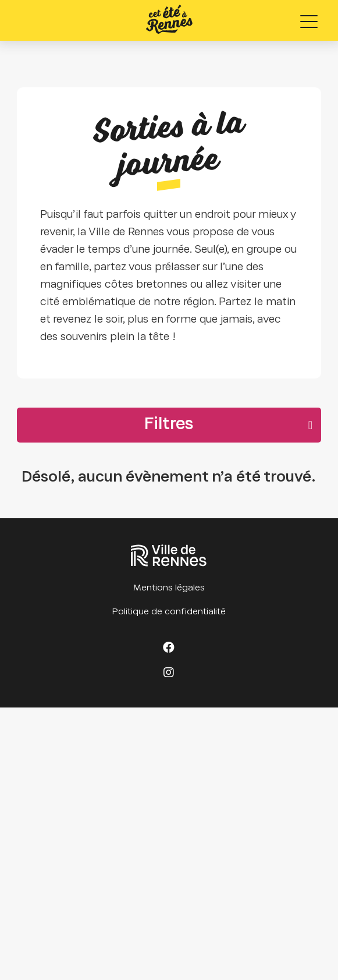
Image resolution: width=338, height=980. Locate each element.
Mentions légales (169, 588)
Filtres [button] (169, 425)
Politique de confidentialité (169, 612)
